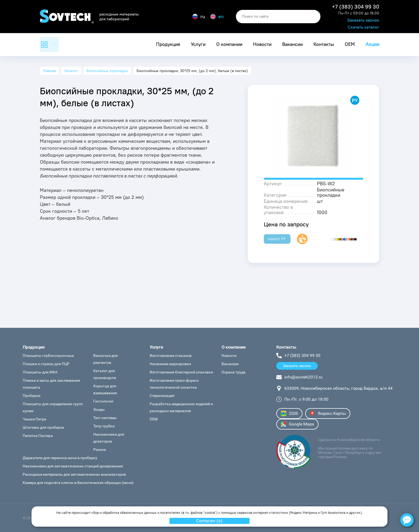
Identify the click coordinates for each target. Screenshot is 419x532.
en (217, 16)
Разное (100, 450)
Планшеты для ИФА (40, 372)
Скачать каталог (363, 27)
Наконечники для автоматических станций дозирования (73, 466)
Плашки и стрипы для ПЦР (46, 364)
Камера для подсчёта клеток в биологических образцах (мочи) (78, 483)
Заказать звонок (363, 20)
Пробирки (32, 396)
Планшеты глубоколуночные (48, 356)
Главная (49, 71)
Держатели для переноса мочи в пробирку (60, 458)
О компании (229, 44)
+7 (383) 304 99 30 (356, 7)
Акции (372, 44)
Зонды (99, 409)
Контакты (324, 44)
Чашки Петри (34, 419)
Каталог (71, 71)
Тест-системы (105, 418)
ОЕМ (350, 44)
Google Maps (297, 424)
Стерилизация (162, 396)
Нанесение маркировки (170, 364)
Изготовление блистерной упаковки (181, 372)
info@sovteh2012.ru (303, 377)
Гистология (103, 401)
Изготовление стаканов (171, 356)
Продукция (168, 44)
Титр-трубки (104, 426)
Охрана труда (234, 372)
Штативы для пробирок (44, 427)
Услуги (198, 44)
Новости (262, 44)
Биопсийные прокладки (107, 71)
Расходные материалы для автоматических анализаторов (74, 474)
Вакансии (292, 44)
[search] (278, 17)
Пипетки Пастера (38, 436)
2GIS (289, 413)
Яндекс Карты (328, 413)
